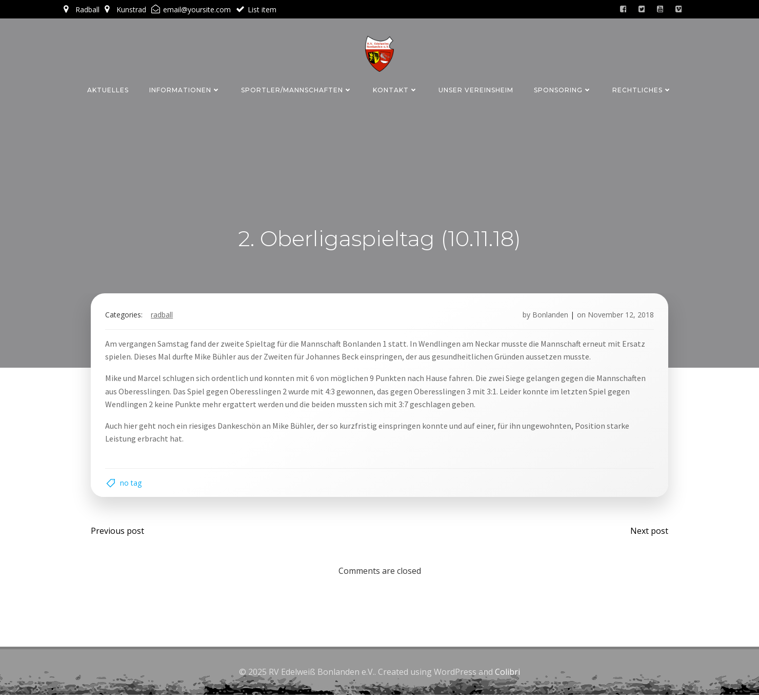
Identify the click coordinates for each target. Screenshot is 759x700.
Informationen (185, 89)
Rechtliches (642, 89)
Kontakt (395, 89)
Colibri (507, 677)
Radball (164, 317)
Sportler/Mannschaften (297, 89)
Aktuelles (108, 89)
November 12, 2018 (619, 317)
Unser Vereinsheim (476, 89)
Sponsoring (563, 89)
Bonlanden (548, 317)
